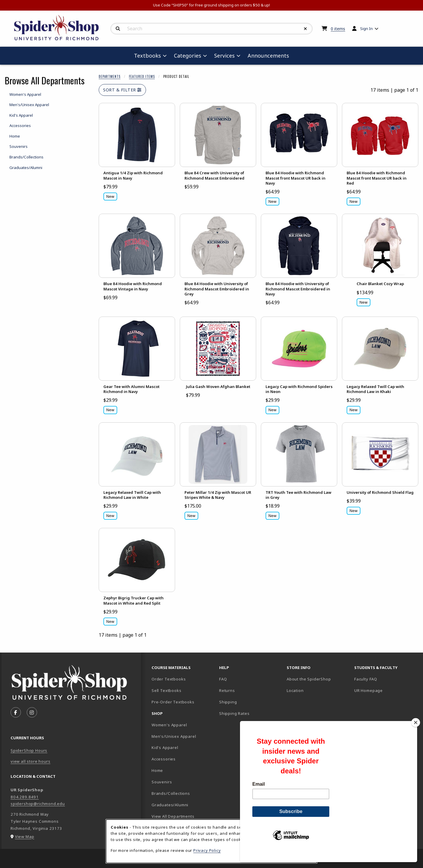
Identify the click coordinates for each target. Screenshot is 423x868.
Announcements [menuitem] (268, 56)
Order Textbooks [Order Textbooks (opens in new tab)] (169, 679)
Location (295, 690)
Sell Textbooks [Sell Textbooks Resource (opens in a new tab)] (167, 690)
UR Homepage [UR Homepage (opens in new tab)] (369, 690)
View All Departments (173, 816)
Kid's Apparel (165, 747)
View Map (25, 837)
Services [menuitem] (224, 56)
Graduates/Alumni (170, 805)
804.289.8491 (25, 797)
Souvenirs (162, 782)
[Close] (416, 732)
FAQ (223, 679)
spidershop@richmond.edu (38, 804)
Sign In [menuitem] (366, 29)
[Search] (118, 29)
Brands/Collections (171, 793)
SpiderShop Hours (29, 750)
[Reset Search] (305, 29)
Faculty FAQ (366, 679)
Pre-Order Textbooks (173, 702)
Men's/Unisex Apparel (174, 736)
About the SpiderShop (309, 679)
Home (157, 770)
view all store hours (31, 761)
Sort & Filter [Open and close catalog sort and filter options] (122, 90)
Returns (227, 690)
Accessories (164, 759)
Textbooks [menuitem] (147, 56)
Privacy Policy (207, 850)
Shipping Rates (234, 713)
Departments (110, 76)
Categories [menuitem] (188, 56)
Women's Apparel (169, 725)
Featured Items (142, 76)
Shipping (228, 702)
